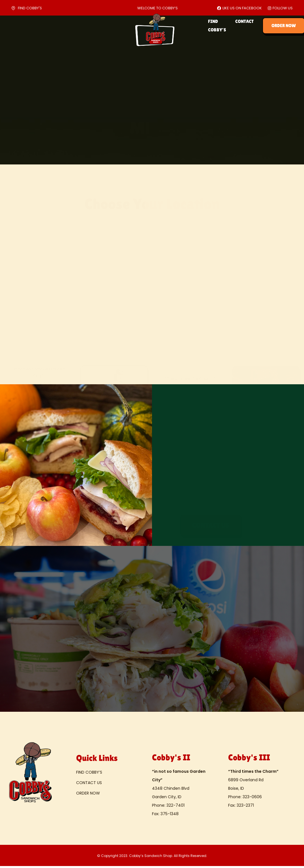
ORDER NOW (88, 795)
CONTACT (244, 26)
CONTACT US (89, 784)
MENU (93, 26)
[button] (211, 524)
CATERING (68, 26)
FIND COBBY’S (212, 26)
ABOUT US (39, 26)
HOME (14, 26)
